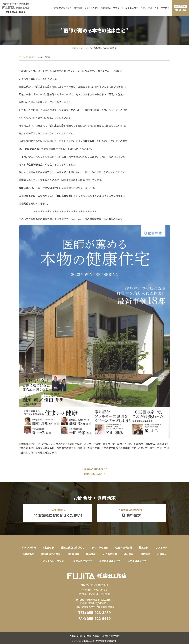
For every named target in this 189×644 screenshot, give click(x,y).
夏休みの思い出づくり (94, 469)
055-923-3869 (16, 12)
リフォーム (118, 8)
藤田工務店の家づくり (61, 8)
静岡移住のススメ (94, 474)
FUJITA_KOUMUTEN (27, 57)
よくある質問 (132, 8)
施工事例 (78, 8)
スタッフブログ (162, 8)
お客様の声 (106, 8)
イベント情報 (146, 8)
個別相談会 (180, 8)
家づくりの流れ (91, 8)
